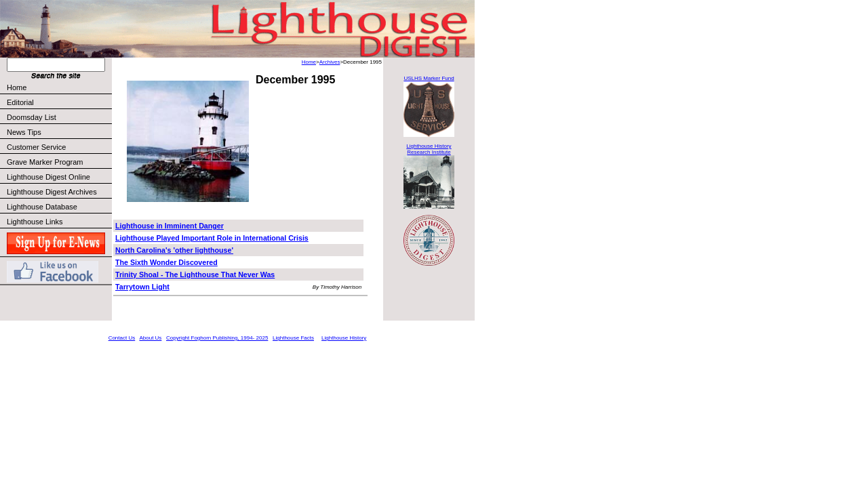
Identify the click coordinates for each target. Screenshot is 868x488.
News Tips (24, 132)
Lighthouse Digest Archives (52, 192)
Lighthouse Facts (293, 338)
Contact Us (122, 338)
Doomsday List (32, 117)
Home (17, 87)
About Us (150, 338)
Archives (330, 62)
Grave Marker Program (45, 162)
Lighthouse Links (35, 222)
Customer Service (59, 147)
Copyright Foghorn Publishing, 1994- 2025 (217, 338)
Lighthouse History (344, 338)
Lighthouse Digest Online (48, 177)
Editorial (59, 102)
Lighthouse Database (42, 207)
